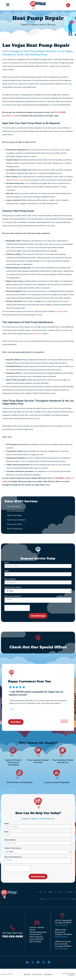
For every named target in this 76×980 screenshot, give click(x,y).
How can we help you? (13, 596)
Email (7, 571)
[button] (62, 721)
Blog (66, 899)
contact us (60, 311)
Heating (60, 892)
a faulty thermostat (19, 180)
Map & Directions (61, 925)
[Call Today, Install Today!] (13, 927)
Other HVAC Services (21, 501)
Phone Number (10, 579)
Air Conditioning (50, 892)
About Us (41, 892)
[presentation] (17, 608)
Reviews (59, 899)
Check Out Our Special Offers (38, 647)
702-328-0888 (60, 112)
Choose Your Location (13, 587)
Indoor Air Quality (70, 892)
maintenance (37, 334)
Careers (51, 899)
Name (7, 563)
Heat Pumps (42, 899)
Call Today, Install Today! (13, 933)
